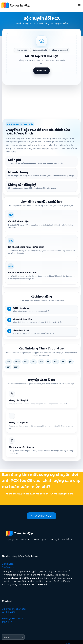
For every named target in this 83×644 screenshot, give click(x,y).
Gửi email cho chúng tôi (14, 609)
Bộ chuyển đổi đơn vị (13, 619)
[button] (41, 55)
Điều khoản (8, 564)
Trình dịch (7, 622)
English (7, 637)
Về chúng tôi (8, 612)
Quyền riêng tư (10, 567)
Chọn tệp (41, 71)
